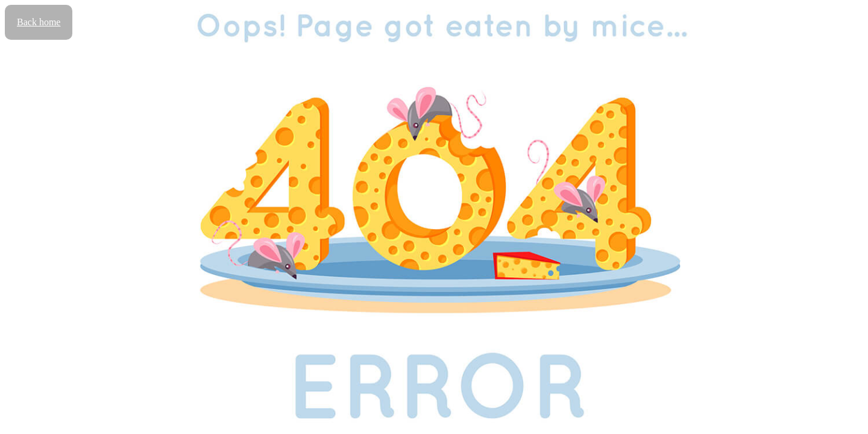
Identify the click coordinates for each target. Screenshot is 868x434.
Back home (39, 22)
